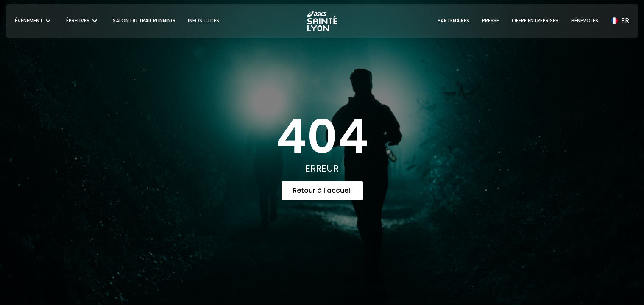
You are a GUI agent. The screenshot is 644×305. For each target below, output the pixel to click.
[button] (34, 21)
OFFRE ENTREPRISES (535, 21)
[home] (322, 21)
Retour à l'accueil (322, 190)
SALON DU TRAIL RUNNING (144, 21)
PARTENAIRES (453, 21)
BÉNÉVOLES (585, 21)
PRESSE (491, 21)
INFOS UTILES (204, 21)
